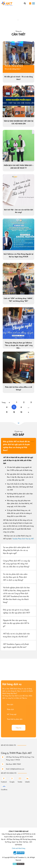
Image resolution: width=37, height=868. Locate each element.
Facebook (4, 782)
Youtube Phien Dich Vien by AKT (23, 539)
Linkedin (27, 782)
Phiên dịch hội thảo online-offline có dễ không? (18, 388)
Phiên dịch (10, 737)
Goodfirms (4, 790)
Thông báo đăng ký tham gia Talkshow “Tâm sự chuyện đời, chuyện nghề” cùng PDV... (18, 345)
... (28, 407)
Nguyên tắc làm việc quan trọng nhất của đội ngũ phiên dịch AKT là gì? (16, 623)
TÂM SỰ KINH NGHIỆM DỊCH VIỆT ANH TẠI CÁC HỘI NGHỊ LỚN (19, 122)
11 (7, 412)
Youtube (20, 782)
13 (21, 412)
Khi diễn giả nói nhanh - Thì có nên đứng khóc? (19, 78)
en (30, 3)
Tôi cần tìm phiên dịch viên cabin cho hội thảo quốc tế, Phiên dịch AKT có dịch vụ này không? (15, 577)
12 (14, 412)
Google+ (12, 782)
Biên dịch (10, 732)
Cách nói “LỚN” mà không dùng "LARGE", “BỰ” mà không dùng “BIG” (18, 300)
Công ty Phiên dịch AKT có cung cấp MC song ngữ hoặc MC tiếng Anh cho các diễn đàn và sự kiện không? (16, 564)
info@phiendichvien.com (17, 778)
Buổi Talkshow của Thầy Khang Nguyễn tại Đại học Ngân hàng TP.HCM (18, 255)
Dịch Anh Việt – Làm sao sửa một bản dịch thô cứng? (19, 211)
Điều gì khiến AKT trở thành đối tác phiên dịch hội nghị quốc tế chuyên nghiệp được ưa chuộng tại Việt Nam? (16, 446)
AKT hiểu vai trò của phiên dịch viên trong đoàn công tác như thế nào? (16, 635)
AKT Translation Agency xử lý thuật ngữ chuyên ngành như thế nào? (16, 646)
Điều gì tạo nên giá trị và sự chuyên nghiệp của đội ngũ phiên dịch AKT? (16, 611)
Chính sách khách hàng (19, 848)
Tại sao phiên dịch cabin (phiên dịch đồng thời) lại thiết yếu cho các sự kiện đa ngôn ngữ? (16, 550)
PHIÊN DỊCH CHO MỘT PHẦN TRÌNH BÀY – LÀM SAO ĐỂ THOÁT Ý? (19, 167)
